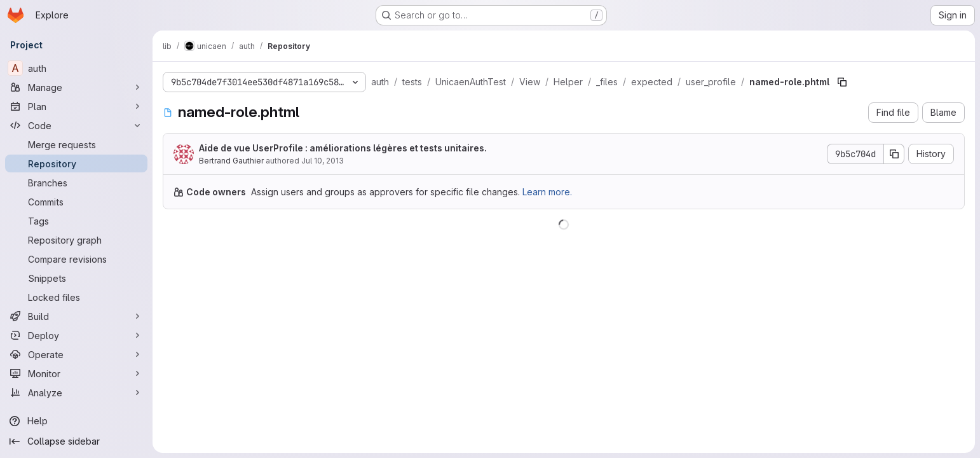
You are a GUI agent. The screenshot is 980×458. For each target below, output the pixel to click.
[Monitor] (76, 373)
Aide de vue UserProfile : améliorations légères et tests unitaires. (343, 148)
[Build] (76, 316)
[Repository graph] (76, 240)
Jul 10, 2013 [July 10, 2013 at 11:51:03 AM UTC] (323, 161)
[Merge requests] (76, 144)
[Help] (76, 421)
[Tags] (76, 221)
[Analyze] (76, 392)
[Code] (76, 125)
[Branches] (76, 183)
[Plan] (76, 106)
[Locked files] (76, 297)
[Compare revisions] (76, 259)
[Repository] (76, 163)
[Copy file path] (842, 82)
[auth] (76, 68)
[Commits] (76, 202)
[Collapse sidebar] (76, 441)
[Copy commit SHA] (894, 154)
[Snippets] (76, 278)
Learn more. (547, 192)
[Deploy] (76, 335)
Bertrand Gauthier (231, 161)
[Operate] (76, 354)
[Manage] (76, 87)
